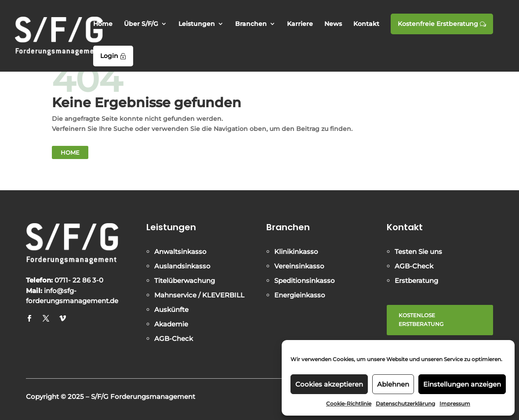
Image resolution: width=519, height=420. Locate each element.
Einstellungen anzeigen (462, 384)
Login (113, 56)
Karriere (300, 24)
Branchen (251, 24)
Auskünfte (171, 310)
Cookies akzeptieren (329, 384)
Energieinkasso (300, 295)
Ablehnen (393, 384)
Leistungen (197, 24)
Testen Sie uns (418, 252)
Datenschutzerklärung (405, 404)
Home (103, 24)
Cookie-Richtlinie (349, 404)
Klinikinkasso (296, 252)
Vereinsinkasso (299, 266)
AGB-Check (174, 339)
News (333, 24)
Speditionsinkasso (305, 281)
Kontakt (366, 24)
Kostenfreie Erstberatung (442, 24)
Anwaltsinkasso (180, 252)
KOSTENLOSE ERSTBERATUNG (421, 320)
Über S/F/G (141, 24)
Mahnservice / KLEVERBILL (199, 295)
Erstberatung (416, 281)
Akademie (171, 324)
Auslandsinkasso (182, 266)
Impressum (455, 404)
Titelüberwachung (185, 281)
